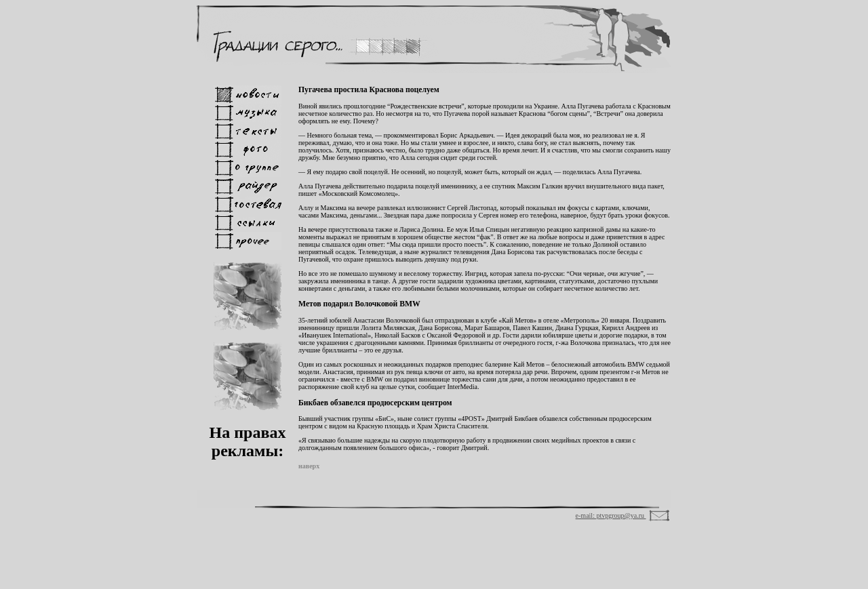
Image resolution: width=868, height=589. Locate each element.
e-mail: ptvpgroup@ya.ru (611, 515)
